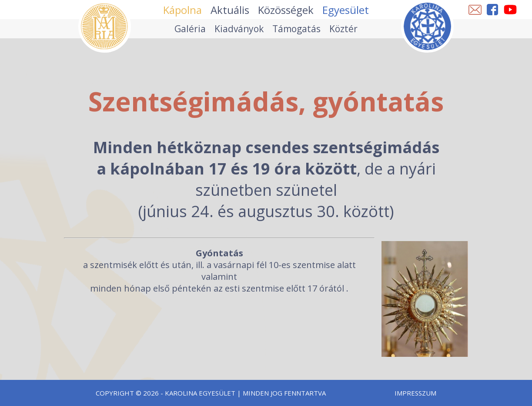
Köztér (343, 29)
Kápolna (182, 10)
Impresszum (415, 393)
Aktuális (230, 10)
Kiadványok (239, 29)
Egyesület (346, 10)
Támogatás (296, 29)
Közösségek (286, 10)
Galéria (190, 29)
